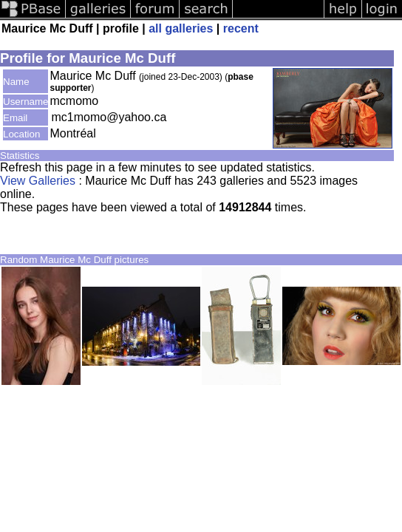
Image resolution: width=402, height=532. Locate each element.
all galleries (181, 28)
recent (241, 28)
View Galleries (38, 181)
